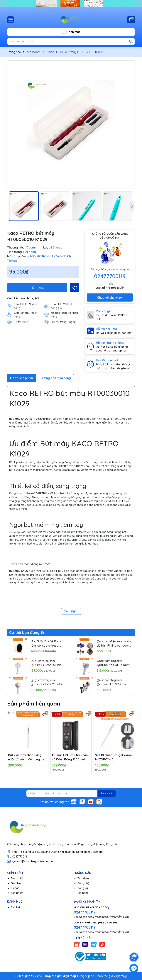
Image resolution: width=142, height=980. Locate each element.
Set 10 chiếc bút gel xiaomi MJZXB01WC (114, 757)
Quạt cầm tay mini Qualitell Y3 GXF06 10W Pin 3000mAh (113, 663)
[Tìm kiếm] (131, 41)
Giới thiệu (17, 883)
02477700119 (110, 276)
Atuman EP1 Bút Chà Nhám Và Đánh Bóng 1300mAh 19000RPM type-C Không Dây (70, 757)
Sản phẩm (17, 893)
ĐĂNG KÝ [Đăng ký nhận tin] (107, 793)
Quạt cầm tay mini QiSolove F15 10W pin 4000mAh (111, 682)
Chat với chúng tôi (110, 297)
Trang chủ (17, 878)
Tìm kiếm (83, 878)
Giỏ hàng (83, 893)
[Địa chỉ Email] (71, 793)
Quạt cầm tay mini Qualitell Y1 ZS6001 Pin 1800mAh (46, 663)
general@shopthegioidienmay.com (34, 861)
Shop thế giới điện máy (111, 976)
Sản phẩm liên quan (34, 703)
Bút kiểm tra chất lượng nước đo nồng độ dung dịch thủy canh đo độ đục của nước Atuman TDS (27, 757)
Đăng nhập (84, 883)
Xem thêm (71, 611)
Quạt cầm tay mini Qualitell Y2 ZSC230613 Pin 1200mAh (46, 682)
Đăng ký (83, 888)
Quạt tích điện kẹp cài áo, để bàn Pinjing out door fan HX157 (114, 643)
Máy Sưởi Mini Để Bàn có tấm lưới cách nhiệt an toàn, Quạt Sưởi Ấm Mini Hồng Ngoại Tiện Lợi (47, 643)
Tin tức (15, 888)
